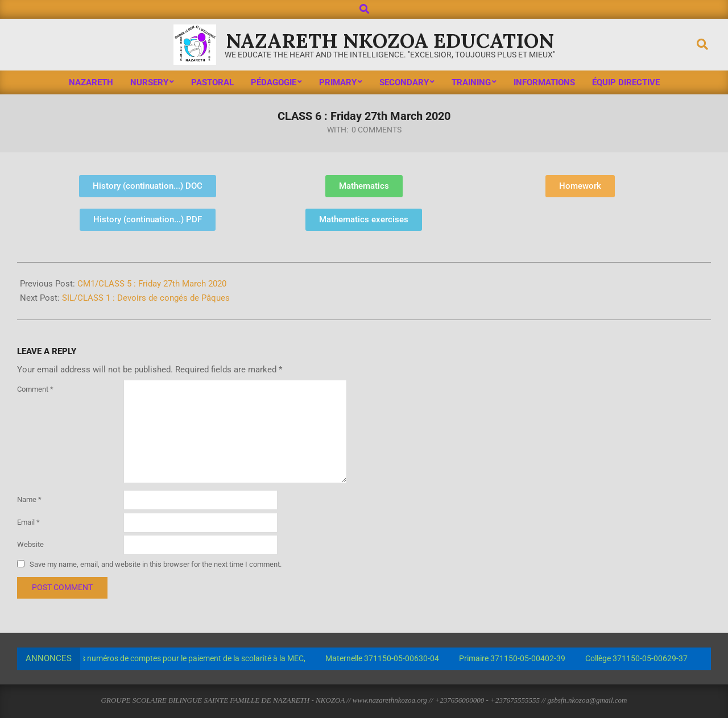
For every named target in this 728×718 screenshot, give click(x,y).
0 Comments (377, 130)
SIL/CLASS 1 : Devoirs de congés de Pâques (146, 298)
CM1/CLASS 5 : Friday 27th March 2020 (152, 284)
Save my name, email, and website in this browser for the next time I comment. (156, 564)
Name (29, 499)
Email (28, 522)
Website (30, 544)
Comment (35, 389)
